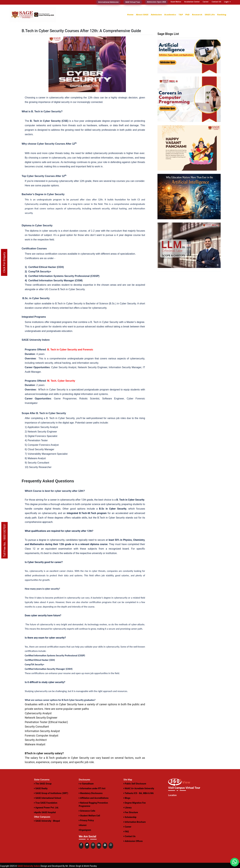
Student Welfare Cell (89, 816)
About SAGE (142, 15)
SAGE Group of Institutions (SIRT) (51, 793)
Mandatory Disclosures (91, 793)
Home (130, 15)
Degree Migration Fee (135, 803)
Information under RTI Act (92, 788)
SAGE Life (210, 15)
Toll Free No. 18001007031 (5, 540)
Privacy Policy (86, 820)
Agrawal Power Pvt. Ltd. (46, 808)
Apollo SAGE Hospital (45, 812)
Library (128, 808)
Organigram (85, 830)
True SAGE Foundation (46, 803)
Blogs (127, 798)
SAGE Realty (41, 788)
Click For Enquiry (4, 263)
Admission (156, 15)
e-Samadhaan (86, 784)
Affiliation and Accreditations (94, 798)
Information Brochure (135, 822)
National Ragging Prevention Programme (93, 804)
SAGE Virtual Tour (133, 2)
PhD (187, 15)
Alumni (83, 825)
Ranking (222, 15)
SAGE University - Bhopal (47, 821)
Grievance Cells (87, 811)
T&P (181, 15)
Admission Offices (133, 841)
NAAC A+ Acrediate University (139, 788)
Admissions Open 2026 (156, 2)
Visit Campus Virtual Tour (184, 788)
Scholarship (130, 817)
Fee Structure (131, 812)
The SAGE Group (43, 784)
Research (197, 15)
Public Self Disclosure (135, 784)
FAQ (126, 832)
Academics (170, 15)
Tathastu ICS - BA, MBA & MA (139, 793)
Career (127, 827)
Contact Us (130, 836)
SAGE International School (48, 798)
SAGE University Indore (29, 866)
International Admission (108, 2)
